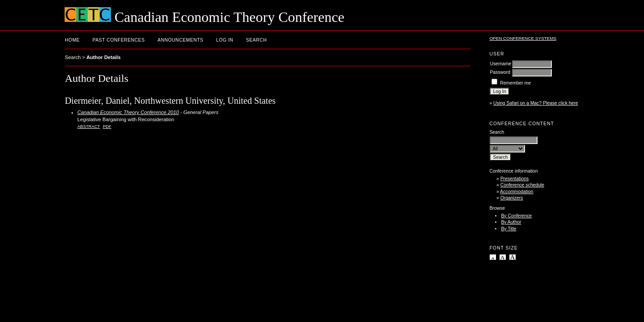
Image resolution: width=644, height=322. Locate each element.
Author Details (103, 57)
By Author (511, 222)
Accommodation (517, 192)
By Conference (516, 216)
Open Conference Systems (523, 38)
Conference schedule (522, 185)
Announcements (180, 40)
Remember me (515, 83)
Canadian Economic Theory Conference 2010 (128, 112)
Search (256, 40)
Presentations (515, 179)
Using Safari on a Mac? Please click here (536, 103)
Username (500, 64)
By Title (508, 229)
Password (500, 72)
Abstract (89, 126)
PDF (107, 126)
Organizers (512, 198)
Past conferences (119, 40)
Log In (225, 40)
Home (72, 40)
